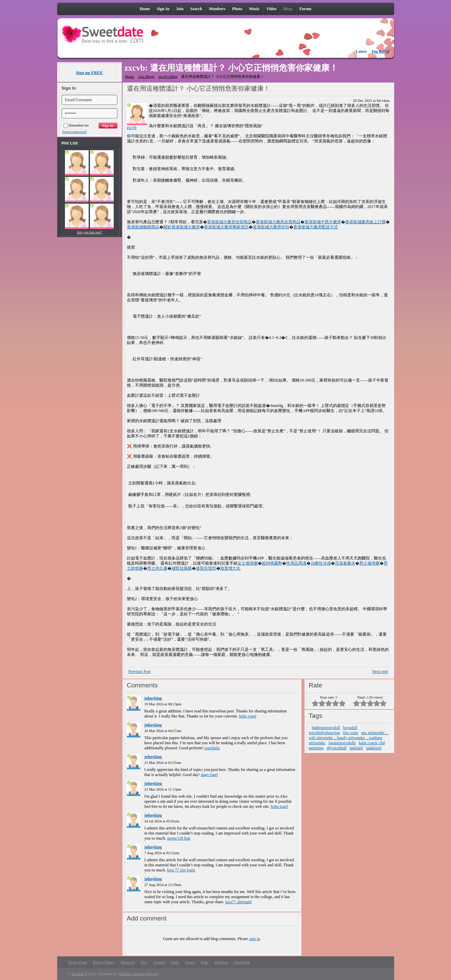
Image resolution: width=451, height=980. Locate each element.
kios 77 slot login (181, 870)
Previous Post (140, 671)
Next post (380, 671)
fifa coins (350, 733)
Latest (361, 51)
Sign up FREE (89, 73)
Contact (159, 962)
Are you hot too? (89, 232)
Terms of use (78, 962)
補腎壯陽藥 (182, 568)
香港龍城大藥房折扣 (271, 227)
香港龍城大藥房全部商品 (229, 222)
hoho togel (248, 716)
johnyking (153, 698)
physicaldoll (337, 748)
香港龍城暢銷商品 (143, 227)
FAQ (144, 962)
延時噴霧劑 (272, 563)
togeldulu (212, 748)
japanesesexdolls (342, 743)
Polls (205, 962)
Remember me (76, 125)
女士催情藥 (248, 563)
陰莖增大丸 (230, 568)
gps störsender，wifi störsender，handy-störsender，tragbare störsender (349, 738)
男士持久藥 (157, 568)
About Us (128, 962)
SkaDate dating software (139, 974)
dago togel (209, 775)
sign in (254, 939)
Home (130, 76)
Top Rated (380, 51)
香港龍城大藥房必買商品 (278, 222)
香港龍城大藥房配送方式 (316, 227)
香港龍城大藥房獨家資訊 (226, 227)
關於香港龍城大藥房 (182, 227)
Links (175, 962)
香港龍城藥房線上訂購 (365, 222)
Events (190, 962)
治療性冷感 (321, 563)
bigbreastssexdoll (326, 728)
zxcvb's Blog (168, 76)
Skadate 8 (79, 974)
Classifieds (242, 962)
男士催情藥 (369, 563)
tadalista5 (374, 748)
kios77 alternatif (239, 902)
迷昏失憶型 (206, 568)
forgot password (75, 132)
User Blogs (146, 76)
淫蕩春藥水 (345, 563)
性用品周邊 (296, 563)
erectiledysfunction (324, 733)
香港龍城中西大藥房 (323, 222)
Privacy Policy (104, 962)
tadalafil (356, 748)
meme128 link (179, 838)
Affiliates (221, 962)
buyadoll (350, 728)
